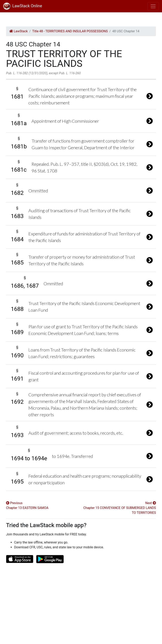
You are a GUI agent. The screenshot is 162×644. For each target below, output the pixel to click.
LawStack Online (23, 6)
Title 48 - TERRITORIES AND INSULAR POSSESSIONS (70, 31)
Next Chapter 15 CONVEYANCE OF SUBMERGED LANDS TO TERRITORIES (120, 508)
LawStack (18, 31)
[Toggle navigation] (153, 6)
